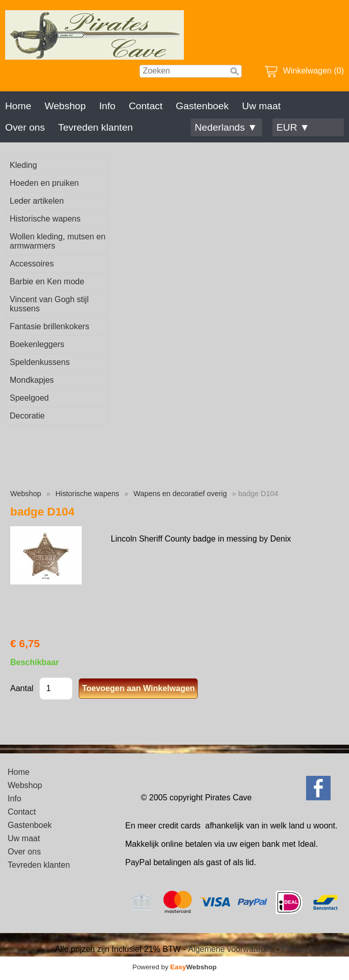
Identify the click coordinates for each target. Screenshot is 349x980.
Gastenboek (202, 106)
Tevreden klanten (96, 127)
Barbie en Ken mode (47, 281)
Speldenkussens (40, 362)
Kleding (23, 165)
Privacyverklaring (313, 949)
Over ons (25, 127)
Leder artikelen (37, 201)
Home (18, 106)
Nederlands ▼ (226, 127)
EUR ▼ (293, 127)
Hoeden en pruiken (44, 183)
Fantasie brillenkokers (50, 326)
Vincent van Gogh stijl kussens (49, 304)
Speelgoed (29, 398)
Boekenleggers (37, 344)
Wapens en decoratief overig (180, 494)
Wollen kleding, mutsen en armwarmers (57, 241)
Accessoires (32, 264)
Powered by (175, 967)
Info (107, 106)
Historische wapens (45, 219)
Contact (146, 106)
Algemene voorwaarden (231, 949)
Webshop (65, 106)
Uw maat (262, 106)
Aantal (22, 688)
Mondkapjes (32, 380)
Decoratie (27, 416)
